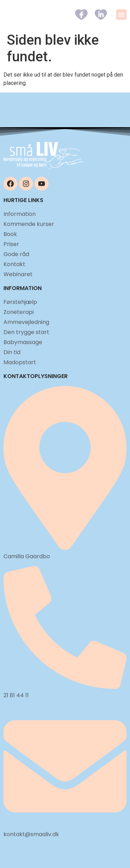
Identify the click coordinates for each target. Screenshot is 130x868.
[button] (121, 15)
